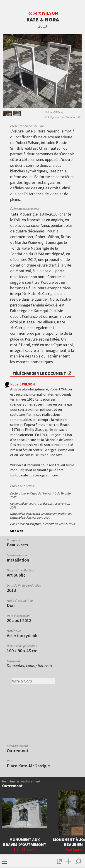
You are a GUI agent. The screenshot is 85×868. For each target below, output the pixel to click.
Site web (17, 531)
